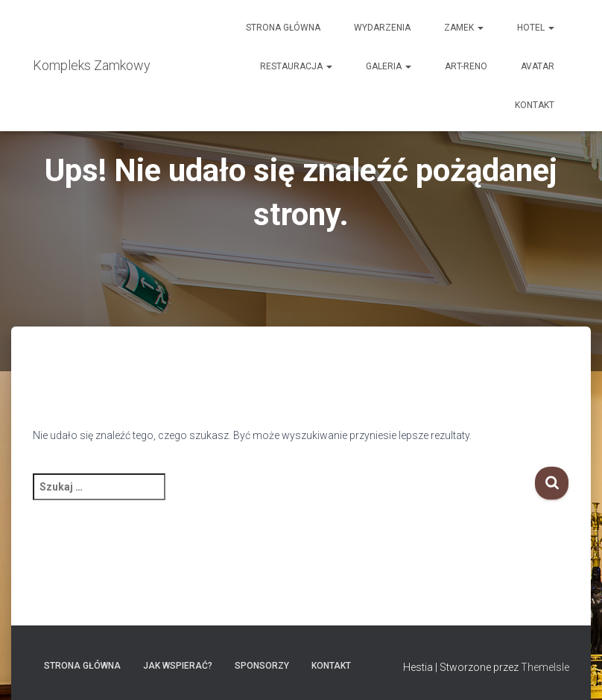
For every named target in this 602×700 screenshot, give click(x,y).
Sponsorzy (262, 666)
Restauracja (296, 66)
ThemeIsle (545, 667)
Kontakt (535, 105)
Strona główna (283, 28)
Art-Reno (466, 66)
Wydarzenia (382, 28)
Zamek (464, 28)
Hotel (536, 28)
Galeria (389, 66)
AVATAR (538, 66)
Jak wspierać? (178, 666)
